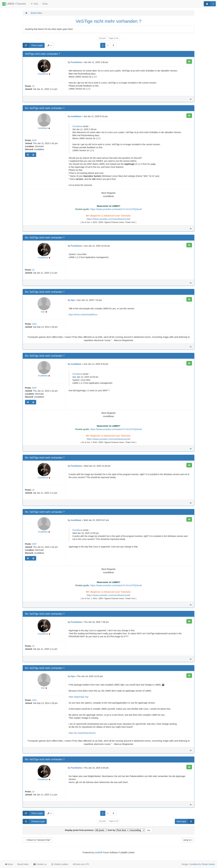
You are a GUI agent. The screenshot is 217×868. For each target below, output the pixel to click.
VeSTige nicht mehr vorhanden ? (108, 21)
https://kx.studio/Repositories (82, 736)
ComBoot (194, 864)
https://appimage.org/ (79, 700)
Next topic (186, 825)
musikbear (43, 129)
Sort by (118, 833)
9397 (34, 141)
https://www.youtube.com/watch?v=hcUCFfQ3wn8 (116, 210)
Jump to (188, 843)
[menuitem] (45, 4)
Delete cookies (60, 864)
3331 (34, 325)
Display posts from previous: (86, 833)
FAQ (34, 4)
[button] (113, 45)
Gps (43, 313)
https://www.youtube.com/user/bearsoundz (108, 219)
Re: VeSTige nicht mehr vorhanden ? (45, 109)
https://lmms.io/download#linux (83, 315)
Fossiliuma (43, 74)
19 (33, 87)
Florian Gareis (208, 864)
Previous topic (34, 825)
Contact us (40, 864)
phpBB (97, 856)
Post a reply (33, 45)
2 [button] (108, 45)
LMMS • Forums (14, 4)
